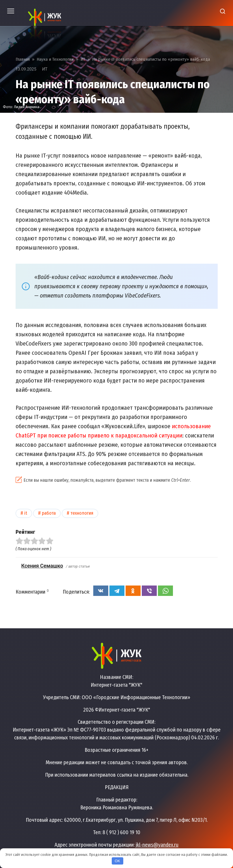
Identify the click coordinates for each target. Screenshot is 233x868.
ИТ (45, 69)
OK (117, 861)
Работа (49, 513)
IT (26, 513)
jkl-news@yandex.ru (157, 845)
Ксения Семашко (42, 566)
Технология (82, 513)
